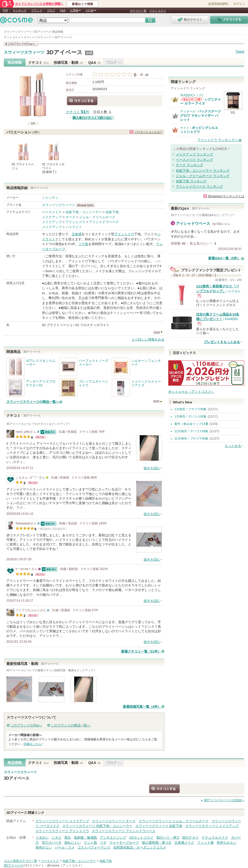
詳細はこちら (33, 744)
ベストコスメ (158, 11)
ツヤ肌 (83, 244)
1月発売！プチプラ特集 (190, 409)
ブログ (51, 10)
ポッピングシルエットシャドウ (199, 130)
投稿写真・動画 (68, 63)
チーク (70, 217)
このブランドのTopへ (26, 725)
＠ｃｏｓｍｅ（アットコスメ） (191, 392)
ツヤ (103, 843)
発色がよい (44, 847)
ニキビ (57, 837)
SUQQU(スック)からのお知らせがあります (191, 99)
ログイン (239, 4)
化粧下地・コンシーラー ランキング (203, 171)
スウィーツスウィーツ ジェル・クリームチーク (174, 821)
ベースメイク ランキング (194, 160)
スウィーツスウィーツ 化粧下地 (159, 826)
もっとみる (233, 446)
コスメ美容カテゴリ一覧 (20, 861)
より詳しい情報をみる (148, 339)
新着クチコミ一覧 (141, 651)
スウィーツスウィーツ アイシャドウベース (124, 831)
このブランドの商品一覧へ (71, 725)
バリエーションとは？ (149, 132)
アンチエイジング (113, 837)
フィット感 (205, 843)
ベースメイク (52, 212)
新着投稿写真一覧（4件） (142, 707)
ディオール (188, 111)
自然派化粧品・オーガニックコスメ (140, 847)
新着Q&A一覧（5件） (224, 258)
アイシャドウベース (104, 222)
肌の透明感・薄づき (157, 843)
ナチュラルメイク (215, 837)
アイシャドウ (75, 222)
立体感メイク (184, 843)
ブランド (37, 10)
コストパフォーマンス (94, 847)
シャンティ (50, 198)
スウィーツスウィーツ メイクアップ (62, 821)
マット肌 (90, 843)
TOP (5, 10)
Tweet (240, 52)
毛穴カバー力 (52, 843)
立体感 (77, 234)
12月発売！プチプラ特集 (191, 439)
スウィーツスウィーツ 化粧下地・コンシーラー (97, 826)
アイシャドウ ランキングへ (218, 140)
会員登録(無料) (218, 4)
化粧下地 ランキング (191, 181)
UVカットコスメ (141, 837)
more (157, 332)
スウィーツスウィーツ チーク (114, 821)
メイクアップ (52, 217)
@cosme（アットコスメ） (65, 865)
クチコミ (38, 63)
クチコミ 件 (78, 112)
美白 (68, 837)
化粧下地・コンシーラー (84, 212)
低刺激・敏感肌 (85, 837)
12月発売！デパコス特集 (191, 431)
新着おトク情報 (82, 4)
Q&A (63, 10)
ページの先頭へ (224, 800)
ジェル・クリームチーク (97, 217)
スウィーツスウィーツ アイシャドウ (62, 831)
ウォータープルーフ (124, 843)
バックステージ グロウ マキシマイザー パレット (201, 115)
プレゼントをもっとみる (222, 342)
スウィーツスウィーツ (24, 52)
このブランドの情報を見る (21, 44)
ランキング (20, 10)
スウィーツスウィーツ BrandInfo (87, 205)
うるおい (42, 837)
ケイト (185, 128)
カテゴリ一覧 (138, 11)
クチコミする (82, 101)
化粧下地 (112, 212)
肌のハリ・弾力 (168, 837)
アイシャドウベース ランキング (199, 186)
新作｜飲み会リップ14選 (191, 424)
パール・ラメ (65, 847)
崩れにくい (73, 843)
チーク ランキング (190, 165)
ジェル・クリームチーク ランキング (203, 176)
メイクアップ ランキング (194, 154)
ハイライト (74, 227)
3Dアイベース (65, 52)
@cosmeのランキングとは (226, 196)
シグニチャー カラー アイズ (201, 101)
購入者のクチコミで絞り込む (92, 118)
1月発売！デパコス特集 (190, 417)
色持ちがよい (226, 843)
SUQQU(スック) (192, 95)
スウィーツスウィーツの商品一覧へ (33, 402)
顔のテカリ (190, 837)
